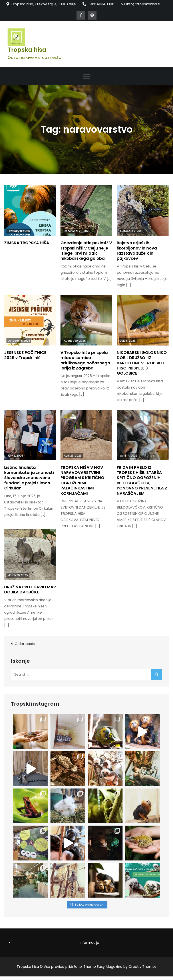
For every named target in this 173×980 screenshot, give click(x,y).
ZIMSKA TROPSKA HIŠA (27, 243)
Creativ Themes (143, 967)
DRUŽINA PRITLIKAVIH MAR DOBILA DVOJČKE (30, 589)
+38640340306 (98, 4)
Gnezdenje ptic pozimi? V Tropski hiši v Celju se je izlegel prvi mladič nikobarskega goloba (86, 250)
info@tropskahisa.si (141, 4)
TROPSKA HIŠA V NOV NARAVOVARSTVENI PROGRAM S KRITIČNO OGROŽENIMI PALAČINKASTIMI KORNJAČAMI (82, 480)
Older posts (25, 644)
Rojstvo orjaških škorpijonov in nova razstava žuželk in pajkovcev (137, 250)
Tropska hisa (27, 50)
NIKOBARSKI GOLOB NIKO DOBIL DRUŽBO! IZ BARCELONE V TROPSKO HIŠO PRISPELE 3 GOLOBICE (142, 363)
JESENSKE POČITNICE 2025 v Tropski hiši (25, 355)
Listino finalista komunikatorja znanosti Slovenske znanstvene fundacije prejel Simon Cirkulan (29, 478)
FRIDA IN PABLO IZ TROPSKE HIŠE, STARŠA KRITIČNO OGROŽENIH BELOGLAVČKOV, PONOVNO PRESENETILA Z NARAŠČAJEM (142, 480)
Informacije (89, 943)
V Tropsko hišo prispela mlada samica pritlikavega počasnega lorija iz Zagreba (85, 360)
